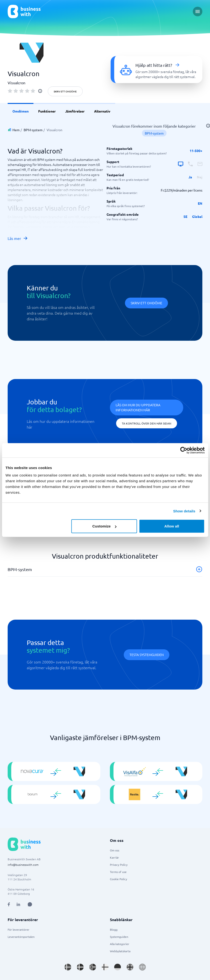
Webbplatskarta (120, 951)
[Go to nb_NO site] (93, 967)
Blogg (114, 929)
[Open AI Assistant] (30, 904)
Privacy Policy (119, 865)
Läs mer (18, 238)
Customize (105, 526)
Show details (184, 511)
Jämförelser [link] (75, 111)
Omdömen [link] (21, 111)
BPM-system (33, 130)
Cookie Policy (118, 879)
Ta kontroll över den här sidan (147, 423)
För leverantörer (19, 929)
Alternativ (102, 111)
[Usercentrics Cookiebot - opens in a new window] (184, 450)
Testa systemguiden (147, 655)
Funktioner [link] (47, 111)
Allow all (172, 526)
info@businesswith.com (23, 865)
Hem (16, 130)
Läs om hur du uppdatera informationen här (138, 407)
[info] (40, 91)
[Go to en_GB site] (130, 967)
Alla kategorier (120, 944)
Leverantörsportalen (21, 937)
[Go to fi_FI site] (105, 967)
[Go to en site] (142, 967)
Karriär (114, 857)
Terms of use (118, 872)
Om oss (115, 850)
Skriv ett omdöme (65, 91)
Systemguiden (119, 937)
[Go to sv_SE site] (68, 967)
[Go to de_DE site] (118, 967)
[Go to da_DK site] (80, 967)
